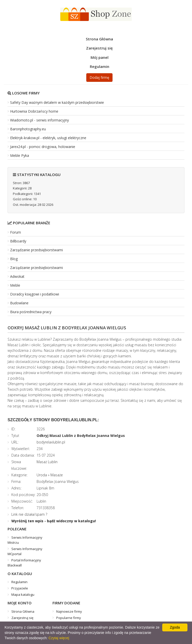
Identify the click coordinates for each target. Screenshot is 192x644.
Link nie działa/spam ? (29, 514)
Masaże (57, 475)
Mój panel (100, 57)
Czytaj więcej (59, 638)
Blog (14, 259)
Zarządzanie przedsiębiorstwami (36, 250)
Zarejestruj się (99, 48)
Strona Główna (99, 39)
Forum (16, 232)
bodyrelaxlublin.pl (51, 442)
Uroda (42, 475)
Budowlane (19, 303)
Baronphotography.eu (28, 129)
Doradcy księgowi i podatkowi (35, 294)
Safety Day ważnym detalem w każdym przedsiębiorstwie (57, 102)
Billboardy (18, 241)
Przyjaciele (20, 588)
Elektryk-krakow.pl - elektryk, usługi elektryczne (48, 138)
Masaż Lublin (47, 462)
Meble (15, 285)
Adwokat (17, 276)
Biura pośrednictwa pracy (31, 312)
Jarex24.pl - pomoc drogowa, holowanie (43, 147)
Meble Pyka (20, 155)
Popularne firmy (69, 618)
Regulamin (100, 66)
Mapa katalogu (23, 595)
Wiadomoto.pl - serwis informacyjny (39, 120)
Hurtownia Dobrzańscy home (34, 111)
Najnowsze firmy (69, 611)
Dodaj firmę (99, 77)
